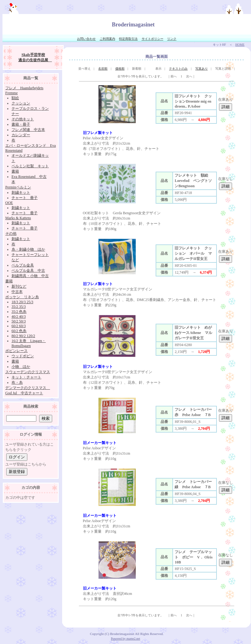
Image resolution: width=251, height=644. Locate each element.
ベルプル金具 (23, 265)
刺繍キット (21, 192)
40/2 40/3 (19, 317)
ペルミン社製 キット (30, 166)
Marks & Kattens (18, 218)
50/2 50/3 (19, 321)
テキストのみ (178, 69)
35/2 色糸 (19, 312)
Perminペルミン (18, 187)
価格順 (120, 69)
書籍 (15, 171)
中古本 (17, 292)
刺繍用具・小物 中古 (30, 276)
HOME (240, 45)
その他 (11, 234)
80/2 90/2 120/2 (23, 336)
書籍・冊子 (21, 124)
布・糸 (17, 382)
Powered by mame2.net (125, 639)
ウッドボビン (23, 356)
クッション (21, 103)
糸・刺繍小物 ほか (28, 249)
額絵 (15, 98)
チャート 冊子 (25, 198)
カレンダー (21, 135)
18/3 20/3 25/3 (22, 302)
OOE (9, 203)
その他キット (23, 119)
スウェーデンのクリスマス (28, 372)
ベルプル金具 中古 (28, 271)
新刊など (19, 286)
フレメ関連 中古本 (28, 130)
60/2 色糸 (19, 331)
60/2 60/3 (19, 326)
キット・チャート (26, 377)
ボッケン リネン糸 (22, 297)
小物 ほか (21, 367)
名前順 (103, 69)
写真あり (202, 69)
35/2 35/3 (19, 307)
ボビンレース (16, 351)
